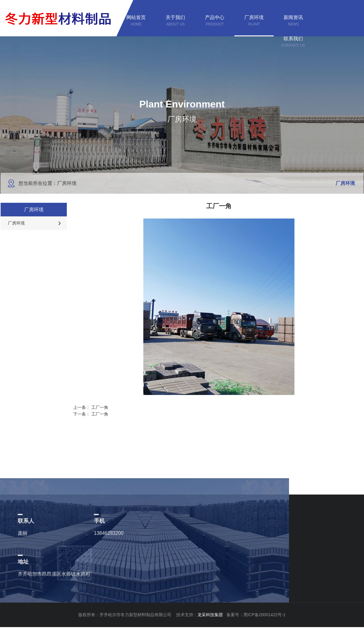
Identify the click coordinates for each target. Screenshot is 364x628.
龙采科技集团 (212, 615)
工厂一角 (100, 407)
